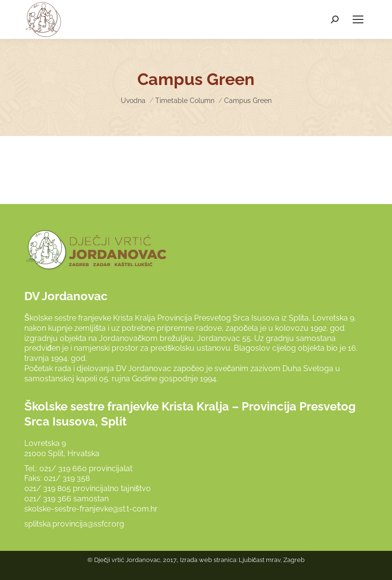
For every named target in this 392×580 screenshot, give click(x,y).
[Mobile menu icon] (358, 19)
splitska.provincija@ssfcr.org (74, 524)
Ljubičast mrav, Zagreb (272, 560)
